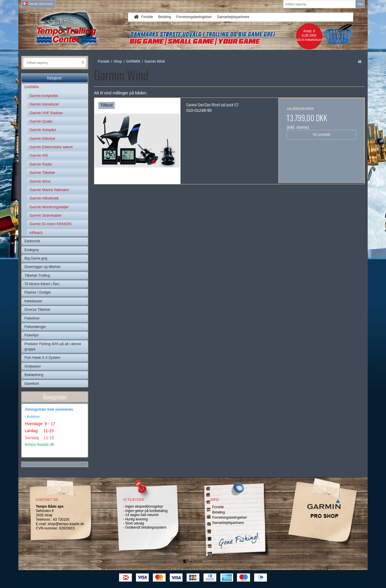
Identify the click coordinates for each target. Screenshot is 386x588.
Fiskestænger (35, 327)
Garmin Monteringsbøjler (49, 207)
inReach (36, 233)
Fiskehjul (31, 335)
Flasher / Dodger (38, 292)
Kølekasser (33, 301)
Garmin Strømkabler (46, 216)
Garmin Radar (41, 164)
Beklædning (34, 375)
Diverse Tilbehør (37, 310)
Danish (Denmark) (38, 4)
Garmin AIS (39, 156)
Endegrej (32, 250)
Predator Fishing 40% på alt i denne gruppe (53, 347)
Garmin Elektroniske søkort (51, 147)
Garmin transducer (44, 104)
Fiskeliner (32, 318)
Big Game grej (36, 258)
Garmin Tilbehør (43, 173)
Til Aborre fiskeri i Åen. (42, 284)
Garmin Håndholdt (44, 198)
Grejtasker (33, 366)
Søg (360, 4)
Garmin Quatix (41, 121)
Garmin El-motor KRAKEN (51, 224)
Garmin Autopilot (43, 130)
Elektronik (32, 241)
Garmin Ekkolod (42, 139)
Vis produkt (321, 135)
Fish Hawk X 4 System (42, 358)
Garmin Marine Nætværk (49, 190)
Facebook (193, 561)
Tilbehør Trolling (37, 276)
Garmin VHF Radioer (46, 113)
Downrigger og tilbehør (43, 267)
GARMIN (32, 87)
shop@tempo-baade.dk (66, 524)
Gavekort (32, 384)
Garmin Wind (40, 181)
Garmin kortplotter (44, 96)
